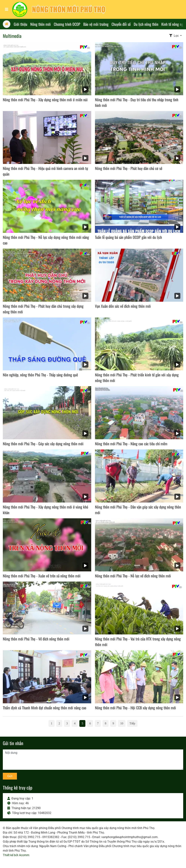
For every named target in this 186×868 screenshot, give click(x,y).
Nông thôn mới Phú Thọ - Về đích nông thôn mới (36, 639)
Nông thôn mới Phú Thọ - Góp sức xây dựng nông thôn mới (43, 444)
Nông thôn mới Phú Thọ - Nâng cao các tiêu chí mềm (131, 444)
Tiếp (132, 723)
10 (122, 723)
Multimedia (12, 36)
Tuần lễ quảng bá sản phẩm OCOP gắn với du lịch (128, 237)
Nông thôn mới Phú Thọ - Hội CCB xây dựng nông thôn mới (136, 708)
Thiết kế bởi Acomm (16, 855)
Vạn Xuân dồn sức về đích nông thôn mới (123, 306)
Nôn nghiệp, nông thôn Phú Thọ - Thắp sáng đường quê (40, 375)
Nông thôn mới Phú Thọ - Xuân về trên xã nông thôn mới (42, 576)
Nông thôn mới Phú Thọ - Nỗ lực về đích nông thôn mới (133, 576)
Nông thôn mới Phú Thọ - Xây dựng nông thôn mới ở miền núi (45, 100)
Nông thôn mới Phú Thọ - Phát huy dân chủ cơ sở (129, 168)
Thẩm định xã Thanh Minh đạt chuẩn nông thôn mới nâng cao (45, 708)
